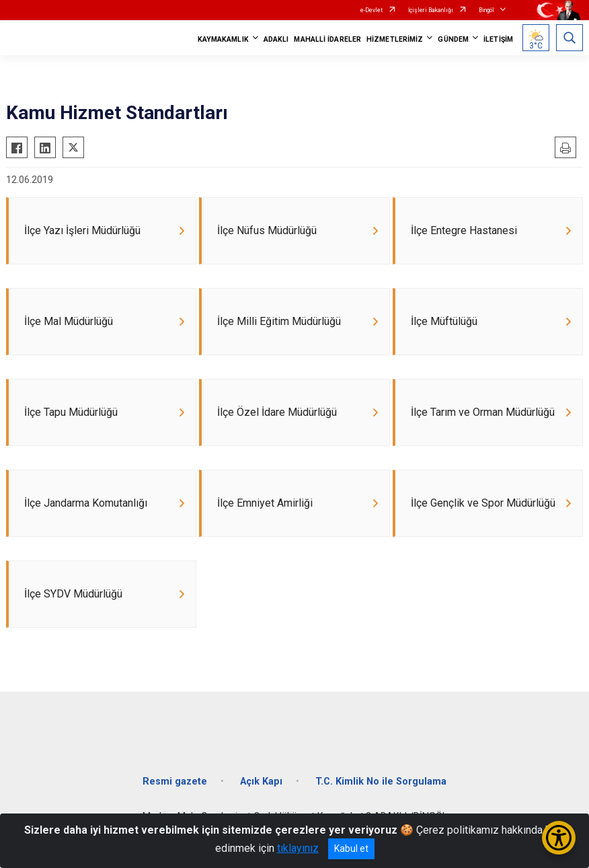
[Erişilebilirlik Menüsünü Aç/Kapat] (559, 838)
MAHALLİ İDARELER (327, 39)
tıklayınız (298, 848)
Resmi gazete (175, 782)
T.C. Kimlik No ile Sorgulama (381, 782)
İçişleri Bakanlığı (431, 10)
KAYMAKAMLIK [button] (223, 39)
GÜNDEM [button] (453, 39)
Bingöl (486, 10)
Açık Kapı (261, 782)
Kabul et (351, 848)
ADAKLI (276, 39)
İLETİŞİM (498, 39)
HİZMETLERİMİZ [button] (395, 39)
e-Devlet (371, 10)
